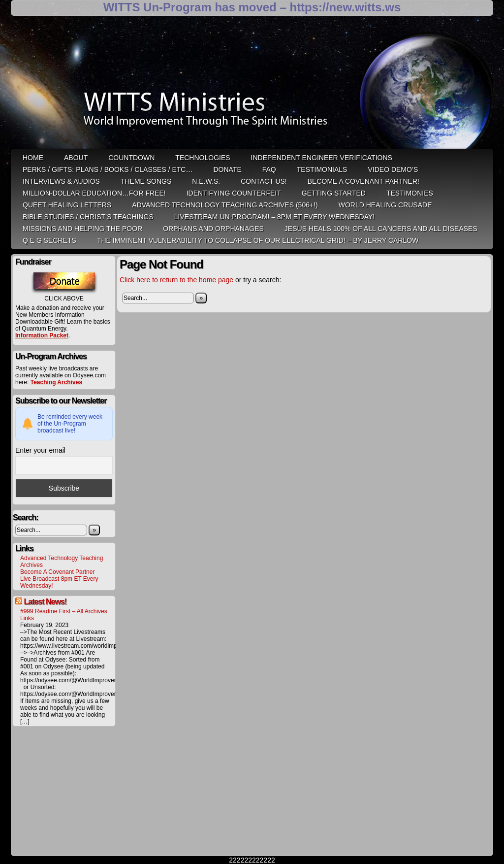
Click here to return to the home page (176, 280)
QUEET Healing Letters (67, 205)
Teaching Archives (56, 382)
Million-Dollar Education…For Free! (94, 193)
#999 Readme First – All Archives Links (64, 615)
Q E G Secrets (49, 240)
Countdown (131, 158)
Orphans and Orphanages (213, 229)
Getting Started (334, 193)
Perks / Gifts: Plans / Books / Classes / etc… (108, 169)
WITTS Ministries (253, 86)
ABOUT (76, 158)
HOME (33, 158)
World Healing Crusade (385, 205)
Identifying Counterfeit (234, 193)
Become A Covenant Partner (57, 572)
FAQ (269, 169)
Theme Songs (146, 181)
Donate (227, 169)
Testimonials (322, 169)
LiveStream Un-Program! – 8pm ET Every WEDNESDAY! (274, 217)
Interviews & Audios (61, 181)
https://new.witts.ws (345, 7)
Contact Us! (264, 181)
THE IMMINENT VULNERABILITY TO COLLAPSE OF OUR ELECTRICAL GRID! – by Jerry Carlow (258, 240)
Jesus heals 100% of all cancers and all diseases (381, 229)
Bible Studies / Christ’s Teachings (88, 217)
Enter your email (40, 450)
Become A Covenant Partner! (363, 181)
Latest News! (45, 602)
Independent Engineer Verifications (322, 158)
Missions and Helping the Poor (82, 229)
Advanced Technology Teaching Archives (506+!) (225, 205)
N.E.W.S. (206, 181)
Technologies (203, 158)
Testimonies (410, 193)
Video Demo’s (393, 169)
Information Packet (42, 335)
